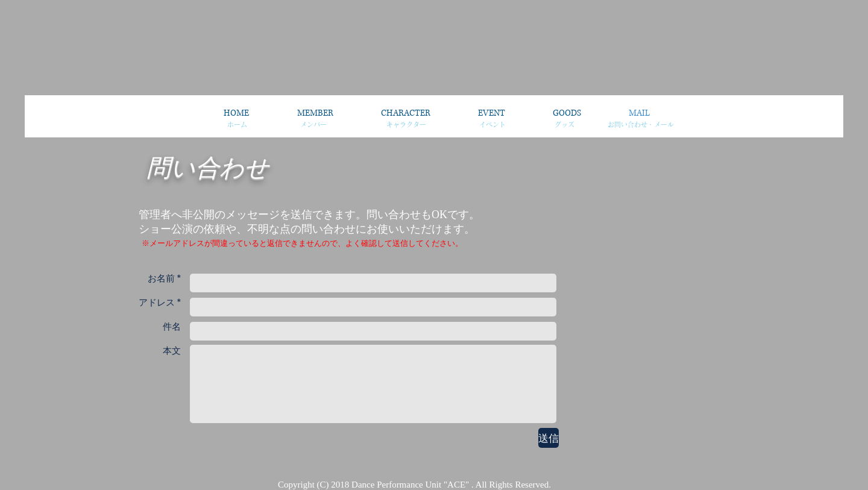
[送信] (549, 438)
